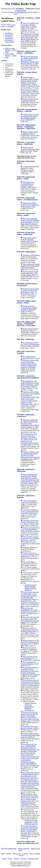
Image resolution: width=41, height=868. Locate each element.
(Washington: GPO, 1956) (30, 398)
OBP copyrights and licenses (20, 866)
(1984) (29, 91)
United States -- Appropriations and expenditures (28, 377)
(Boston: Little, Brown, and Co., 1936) (30, 522)
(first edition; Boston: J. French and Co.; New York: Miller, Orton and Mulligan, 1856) (30, 716)
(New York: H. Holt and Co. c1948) (29, 502)
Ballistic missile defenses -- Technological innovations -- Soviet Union (26, 324)
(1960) (30, 205)
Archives (24, 859)
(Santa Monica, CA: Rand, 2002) (30, 439)
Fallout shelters (31, 252)
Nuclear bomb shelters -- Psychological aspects (27, 199)
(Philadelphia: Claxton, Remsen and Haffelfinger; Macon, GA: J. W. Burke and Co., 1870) (30, 756)
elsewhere (11, 26)
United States (9, 35)
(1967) (30, 266)
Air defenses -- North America (10, 41)
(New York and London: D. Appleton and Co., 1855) (30, 684)
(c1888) (30, 735)
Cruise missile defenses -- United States (11, 56)
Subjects (37, 854)
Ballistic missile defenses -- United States (11, 50)
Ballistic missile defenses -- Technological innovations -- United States (26, 127)
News (10, 859)
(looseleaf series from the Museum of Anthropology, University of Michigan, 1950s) (30, 365)
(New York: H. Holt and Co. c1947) (30, 512)
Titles (31, 854)
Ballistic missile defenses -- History (26, 302)
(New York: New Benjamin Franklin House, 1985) (30, 117)
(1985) (29, 100)
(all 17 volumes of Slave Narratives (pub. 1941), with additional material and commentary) (30, 799)
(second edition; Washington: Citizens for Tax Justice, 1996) (30, 384)
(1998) (30, 26)
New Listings (17, 854)
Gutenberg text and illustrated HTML (31, 586)
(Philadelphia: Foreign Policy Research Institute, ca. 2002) (30, 60)
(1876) (30, 344)
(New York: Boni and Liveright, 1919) (29, 727)
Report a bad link (24, 849)
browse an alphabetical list (18, 12)
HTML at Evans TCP (31, 824)
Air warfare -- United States (9, 37)
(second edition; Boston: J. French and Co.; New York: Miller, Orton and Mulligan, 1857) (30, 830)
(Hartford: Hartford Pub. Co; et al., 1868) (30, 631)
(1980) (29, 240)
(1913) (28, 563)
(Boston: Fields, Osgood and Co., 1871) (30, 555)
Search (9, 854)
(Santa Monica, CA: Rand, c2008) (30, 37)
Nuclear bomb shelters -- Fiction (26, 178)
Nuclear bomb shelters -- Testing (26, 214)
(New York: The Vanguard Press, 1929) (30, 529)
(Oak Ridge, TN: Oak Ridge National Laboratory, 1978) (30, 222)
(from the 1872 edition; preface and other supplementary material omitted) (30, 620)
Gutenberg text (29, 710)
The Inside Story (33, 859)
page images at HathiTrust (29, 707)
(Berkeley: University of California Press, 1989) (30, 81)
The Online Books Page (20, 4)
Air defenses (9, 33)
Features (16, 859)
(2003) (30, 149)
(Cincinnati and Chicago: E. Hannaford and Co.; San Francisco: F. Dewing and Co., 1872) (30, 598)
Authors (25, 854)
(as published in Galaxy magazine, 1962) (27, 185)
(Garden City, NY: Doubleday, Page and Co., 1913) (30, 538)
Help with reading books (9, 849)
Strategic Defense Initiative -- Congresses (27, 110)
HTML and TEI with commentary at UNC (31, 821)
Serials (21, 855)
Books (5, 859)
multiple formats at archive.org (31, 589)
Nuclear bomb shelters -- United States (26, 233)
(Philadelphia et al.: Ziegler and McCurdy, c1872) (29, 610)
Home (3, 854)
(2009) (29, 309)
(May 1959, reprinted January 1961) (29, 273)
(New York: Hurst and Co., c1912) (30, 291)
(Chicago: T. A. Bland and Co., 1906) (29, 649)
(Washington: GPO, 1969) (30, 455)
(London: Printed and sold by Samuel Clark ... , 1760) (30, 781)
